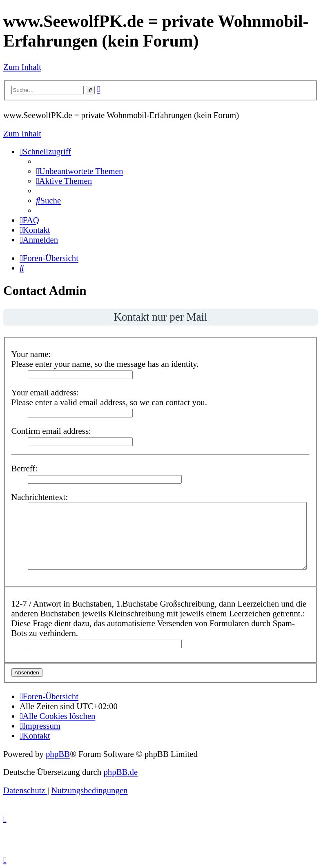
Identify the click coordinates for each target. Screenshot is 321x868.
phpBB (58, 754)
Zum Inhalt (22, 67)
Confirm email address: (51, 431)
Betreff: (25, 468)
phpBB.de (120, 772)
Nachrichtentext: (40, 497)
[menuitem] (79, 171)
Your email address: (45, 392)
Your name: (31, 354)
